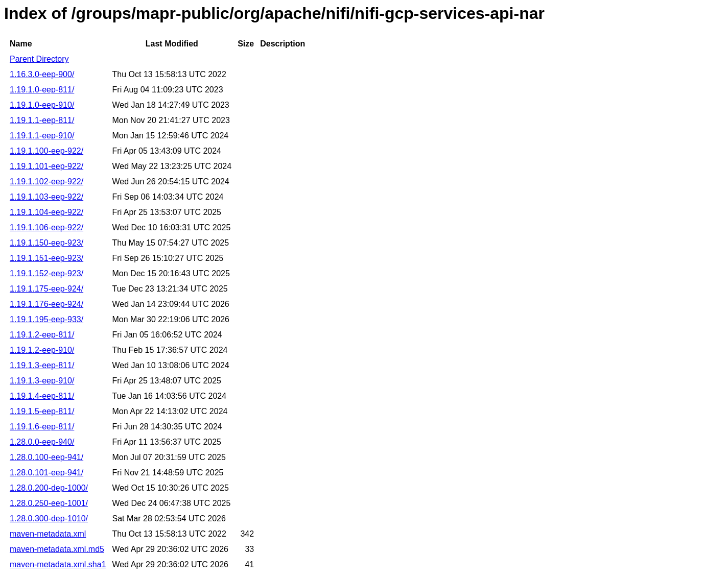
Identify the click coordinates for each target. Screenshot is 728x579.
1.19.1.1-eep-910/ (42, 136)
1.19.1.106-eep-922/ (46, 227)
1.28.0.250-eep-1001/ (49, 503)
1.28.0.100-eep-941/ (46, 457)
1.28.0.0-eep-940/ (42, 442)
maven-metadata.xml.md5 (57, 549)
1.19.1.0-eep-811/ (42, 90)
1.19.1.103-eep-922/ (46, 197)
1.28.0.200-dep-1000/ (49, 488)
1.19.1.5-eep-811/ (42, 411)
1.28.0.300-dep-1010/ (49, 518)
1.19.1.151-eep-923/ (46, 258)
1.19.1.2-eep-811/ (42, 335)
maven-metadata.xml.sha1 (58, 564)
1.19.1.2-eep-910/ (42, 350)
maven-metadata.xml (48, 534)
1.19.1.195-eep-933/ (46, 319)
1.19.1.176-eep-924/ (46, 304)
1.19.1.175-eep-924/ (46, 289)
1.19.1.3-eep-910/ (42, 381)
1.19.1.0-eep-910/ (42, 105)
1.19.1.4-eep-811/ (42, 396)
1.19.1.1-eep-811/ (42, 120)
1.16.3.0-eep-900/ (42, 74)
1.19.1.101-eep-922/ (46, 166)
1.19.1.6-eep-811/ (42, 427)
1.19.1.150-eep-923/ (46, 243)
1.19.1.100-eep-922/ (46, 151)
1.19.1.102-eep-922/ (46, 182)
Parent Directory (39, 59)
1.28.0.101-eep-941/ (46, 473)
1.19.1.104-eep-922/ (46, 212)
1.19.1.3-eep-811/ (42, 365)
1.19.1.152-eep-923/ (46, 273)
